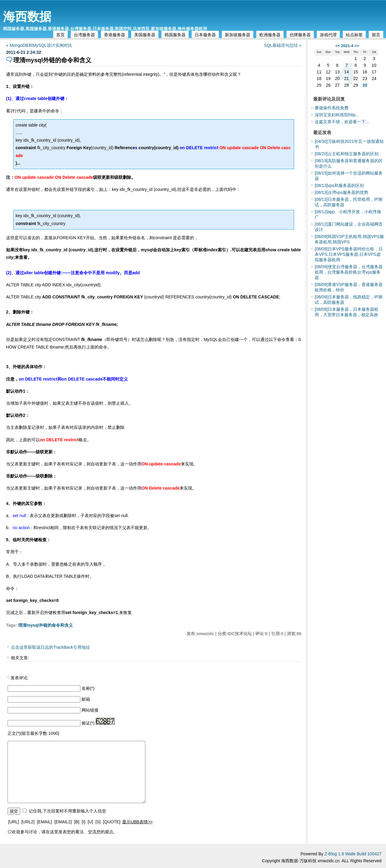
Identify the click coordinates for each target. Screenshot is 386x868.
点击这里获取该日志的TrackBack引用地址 (50, 647)
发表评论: (20, 678)
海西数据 (27, 17)
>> (357, 46)
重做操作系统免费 (332, 108)
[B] (77, 822)
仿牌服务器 (300, 35)
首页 (60, 35)
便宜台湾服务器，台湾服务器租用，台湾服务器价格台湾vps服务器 (349, 272)
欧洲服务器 (270, 35)
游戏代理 (328, 35)
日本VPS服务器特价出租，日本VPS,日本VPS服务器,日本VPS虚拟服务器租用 (349, 254)
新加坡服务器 (238, 35)
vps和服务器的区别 (339, 185)
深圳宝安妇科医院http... (337, 115)
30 (365, 85)
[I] (83, 822)
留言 (376, 35)
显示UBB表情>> (137, 822)
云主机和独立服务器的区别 (347, 154)
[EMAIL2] (63, 822)
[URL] (14, 822)
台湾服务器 (84, 35)
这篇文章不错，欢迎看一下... (342, 122)
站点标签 (354, 35)
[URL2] (28, 822)
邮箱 (86, 699)
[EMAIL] (44, 822)
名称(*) (88, 688)
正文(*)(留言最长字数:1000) (33, 733)
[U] (90, 822)
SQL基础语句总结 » (283, 45)
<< (337, 46)
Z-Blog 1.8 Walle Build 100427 (353, 854)
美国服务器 (145, 35)
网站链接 (90, 710)
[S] (98, 822)
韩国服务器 (175, 35)
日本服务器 (205, 35)
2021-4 (347, 46)
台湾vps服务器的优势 (341, 192)
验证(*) (88, 723)
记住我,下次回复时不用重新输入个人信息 (67, 811)
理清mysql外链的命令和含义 (45, 625)
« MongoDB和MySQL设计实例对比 (39, 45)
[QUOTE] (112, 822)
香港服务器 (115, 35)
